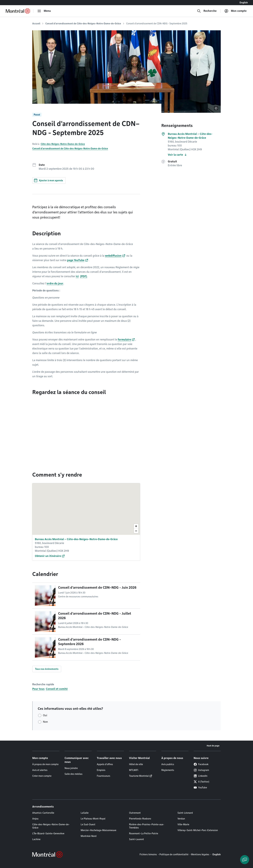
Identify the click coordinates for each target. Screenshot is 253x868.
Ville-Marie (183, 824)
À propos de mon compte (45, 764)
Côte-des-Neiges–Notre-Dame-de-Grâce (63, 144)
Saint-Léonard (185, 813)
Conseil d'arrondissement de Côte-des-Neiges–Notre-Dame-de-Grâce (83, 24)
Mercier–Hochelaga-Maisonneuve (99, 830)
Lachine (36, 839)
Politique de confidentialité (174, 854)
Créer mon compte (42, 776)
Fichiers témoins (148, 854)
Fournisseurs (104, 776)
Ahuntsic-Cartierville (43, 813)
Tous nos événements (47, 669)
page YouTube (76, 260)
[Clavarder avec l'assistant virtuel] (245, 860)
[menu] (44, 11)
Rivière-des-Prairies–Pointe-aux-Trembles (147, 826)
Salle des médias (73, 774)
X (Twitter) (201, 782)
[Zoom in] (136, 526)
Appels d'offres (105, 764)
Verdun (181, 819)
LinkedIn (200, 776)
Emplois (101, 770)
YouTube (200, 788)
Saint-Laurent (137, 839)
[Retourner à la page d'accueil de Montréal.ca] (18, 11)
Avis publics (168, 764)
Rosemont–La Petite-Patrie (144, 833)
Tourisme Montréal (139, 776)
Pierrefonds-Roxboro (140, 819)
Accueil (36, 24)
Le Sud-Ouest (88, 824)
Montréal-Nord (89, 836)
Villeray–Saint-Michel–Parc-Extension (198, 830)
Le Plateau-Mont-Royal (93, 819)
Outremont (135, 813)
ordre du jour (55, 283)
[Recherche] (207, 11)
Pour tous (38, 689)
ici (77, 276)
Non (45, 722)
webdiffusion (113, 256)
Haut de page (213, 746)
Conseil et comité (57, 689)
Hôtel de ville (136, 764)
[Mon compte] (235, 11)
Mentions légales (200, 854)
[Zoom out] (136, 531)
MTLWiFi (134, 770)
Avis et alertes (40, 770)
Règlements (168, 770)
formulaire (124, 340)
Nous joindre (71, 768)
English (244, 3)
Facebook (201, 764)
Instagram (201, 770)
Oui (45, 715)
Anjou (35, 819)
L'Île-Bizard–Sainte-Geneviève (48, 833)
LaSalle (85, 813)
